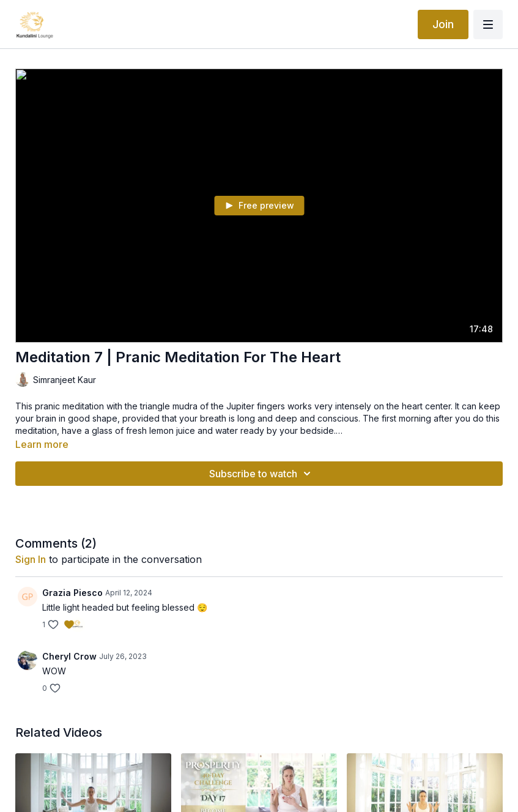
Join (443, 24)
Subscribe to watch (262, 474)
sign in (31, 559)
